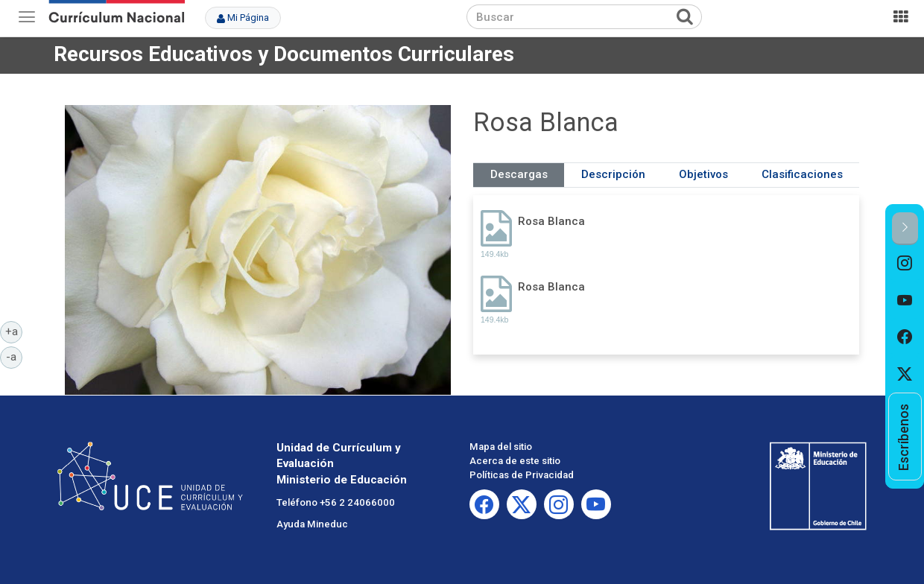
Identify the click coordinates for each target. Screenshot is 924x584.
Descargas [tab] (519, 174)
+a (14, 331)
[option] (905, 264)
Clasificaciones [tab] (802, 174)
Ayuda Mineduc (312, 524)
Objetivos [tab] (703, 174)
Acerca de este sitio (515, 461)
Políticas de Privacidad (522, 475)
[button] (905, 228)
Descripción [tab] (613, 174)
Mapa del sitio (501, 447)
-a (14, 356)
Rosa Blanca (551, 221)
